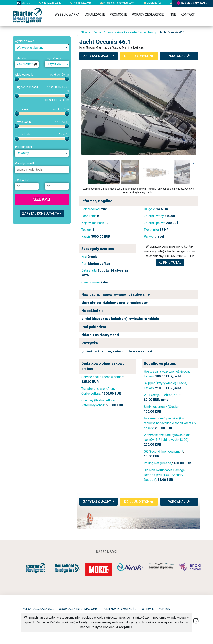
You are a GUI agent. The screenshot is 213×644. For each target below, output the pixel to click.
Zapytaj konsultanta (42, 214)
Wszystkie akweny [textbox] (30, 48)
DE (28, 3)
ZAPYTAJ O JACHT (99, 502)
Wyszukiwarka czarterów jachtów (130, 32)
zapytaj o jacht (99, 56)
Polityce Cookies (103, 627)
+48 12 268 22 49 (50, 3)
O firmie (148, 609)
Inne (172, 14)
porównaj (179, 56)
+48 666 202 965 (81, 3)
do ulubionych (139, 56)
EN (23, 3)
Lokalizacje (95, 14)
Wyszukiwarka (67, 14)
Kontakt (188, 14)
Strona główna (91, 32)
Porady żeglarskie (148, 14)
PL (19, 3)
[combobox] (42, 48)
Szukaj (42, 199)
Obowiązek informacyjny (78, 609)
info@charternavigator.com (118, 3)
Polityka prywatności (120, 609)
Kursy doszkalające (38, 609)
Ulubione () (152, 3)
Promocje (118, 14)
